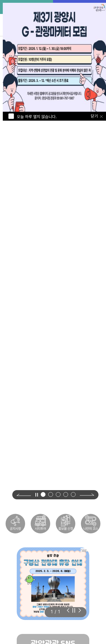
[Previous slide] (24, 495)
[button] (43, 494)
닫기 (95, 116)
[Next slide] (87, 495)
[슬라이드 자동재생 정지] (74, 610)
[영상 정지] (37, 495)
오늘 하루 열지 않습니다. (37, 116)
